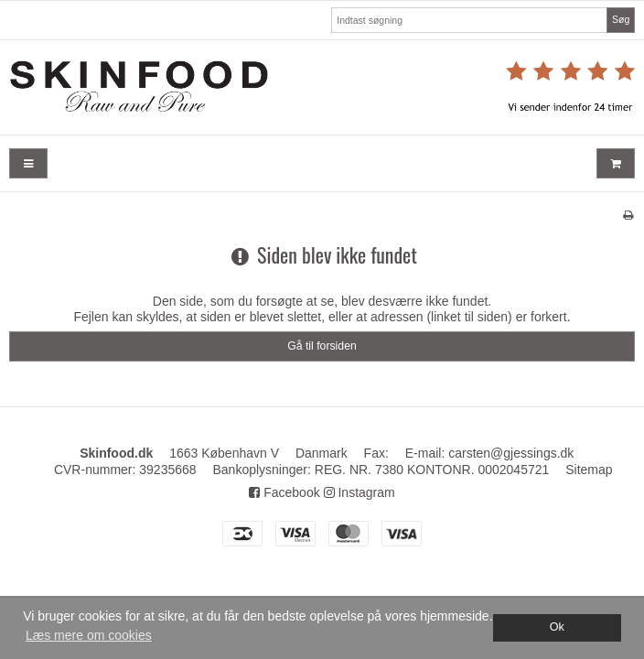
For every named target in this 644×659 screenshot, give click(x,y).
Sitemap (589, 470)
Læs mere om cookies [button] (89, 635)
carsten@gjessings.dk (511, 453)
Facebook (284, 492)
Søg (621, 19)
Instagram (360, 492)
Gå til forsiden (322, 346)
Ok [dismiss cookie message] (557, 627)
